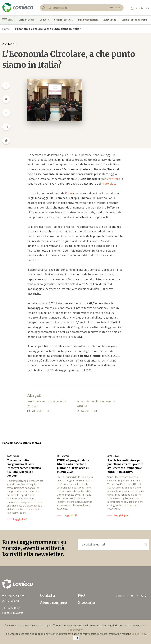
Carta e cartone (26, 20)
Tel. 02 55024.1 (11, 608)
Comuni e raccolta (63, 20)
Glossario (86, 603)
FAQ (81, 595)
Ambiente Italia (110, 179)
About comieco (53, 603)
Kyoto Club (108, 184)
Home (6, 29)
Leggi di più (20, 519)
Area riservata (140, 8)
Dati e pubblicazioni (88, 20)
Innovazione (110, 20)
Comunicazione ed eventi (134, 20)
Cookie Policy (75, 630)
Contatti (48, 595)
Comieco (44, 20)
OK (76, 638)
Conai (69, 193)
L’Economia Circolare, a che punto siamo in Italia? (48, 29)
